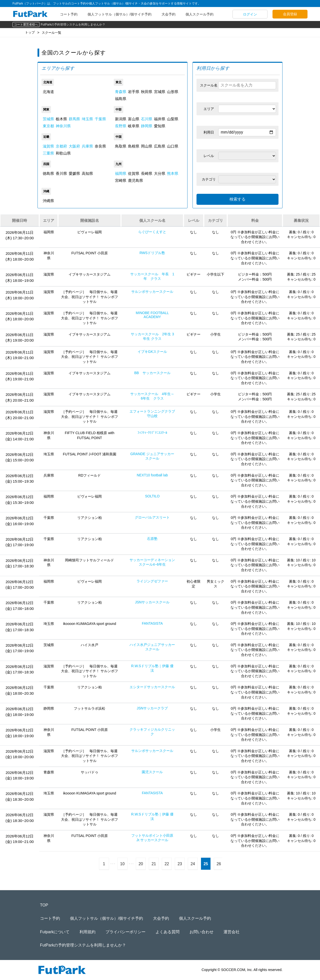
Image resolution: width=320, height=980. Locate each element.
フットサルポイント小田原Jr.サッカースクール (152, 838)
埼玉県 (87, 119)
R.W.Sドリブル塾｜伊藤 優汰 (152, 668)
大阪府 (74, 146)
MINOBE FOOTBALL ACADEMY (152, 315)
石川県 (147, 119)
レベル (209, 156)
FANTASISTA (152, 623)
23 (180, 864)
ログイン (250, 14)
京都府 (61, 146)
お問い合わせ (201, 932)
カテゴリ (209, 179)
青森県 (121, 92)
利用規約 (87, 932)
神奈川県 (63, 126)
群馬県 (74, 119)
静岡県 (147, 126)
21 (154, 864)
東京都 (48, 126)
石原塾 (152, 539)
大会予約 (168, 14)
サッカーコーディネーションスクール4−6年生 (152, 562)
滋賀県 (48, 146)
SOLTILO (152, 496)
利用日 (209, 132)
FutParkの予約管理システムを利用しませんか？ (73, 25)
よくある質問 (167, 932)
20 (141, 864)
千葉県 (100, 119)
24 (193, 864)
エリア (209, 109)
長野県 (121, 126)
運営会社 (231, 932)
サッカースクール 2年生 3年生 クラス (152, 336)
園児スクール (152, 772)
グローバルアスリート (152, 517)
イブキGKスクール (152, 352)
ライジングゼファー (152, 581)
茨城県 (48, 119)
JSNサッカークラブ (152, 708)
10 (122, 864)
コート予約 (69, 14)
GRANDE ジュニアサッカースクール (152, 456)
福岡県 (121, 173)
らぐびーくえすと (152, 232)
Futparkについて (55, 932)
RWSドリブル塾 (152, 253)
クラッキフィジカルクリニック (152, 732)
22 (167, 864)
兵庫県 (87, 146)
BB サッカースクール (152, 373)
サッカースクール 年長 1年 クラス (152, 276)
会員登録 (290, 14)
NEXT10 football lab (152, 475)
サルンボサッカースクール (152, 292)
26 (219, 864)
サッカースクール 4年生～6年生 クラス (152, 396)
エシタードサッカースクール (152, 687)
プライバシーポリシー (125, 932)
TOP (44, 905)
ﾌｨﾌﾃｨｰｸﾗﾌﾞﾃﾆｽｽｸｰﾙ (152, 433)
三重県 (48, 153)
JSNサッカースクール (152, 602)
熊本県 (173, 173)
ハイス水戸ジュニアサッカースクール (152, 647)
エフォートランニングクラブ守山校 (152, 414)
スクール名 (209, 85)
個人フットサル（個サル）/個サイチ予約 (119, 14)
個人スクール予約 (199, 14)
